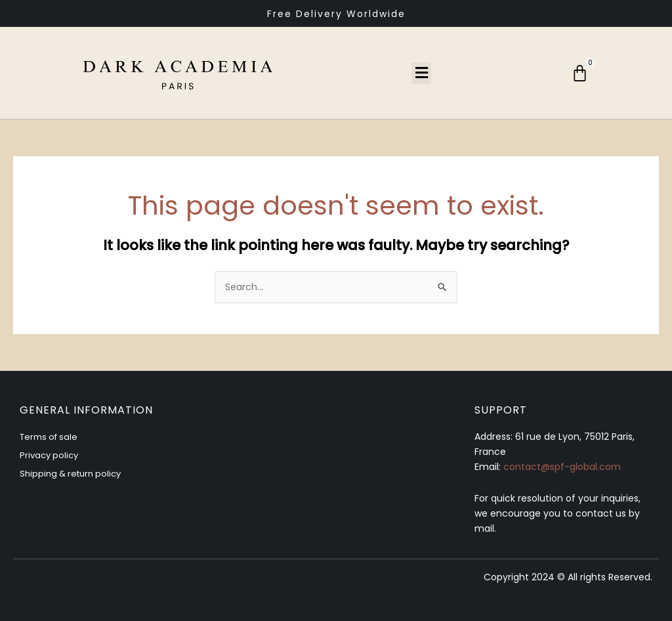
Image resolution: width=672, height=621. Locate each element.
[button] (421, 73)
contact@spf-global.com (562, 467)
